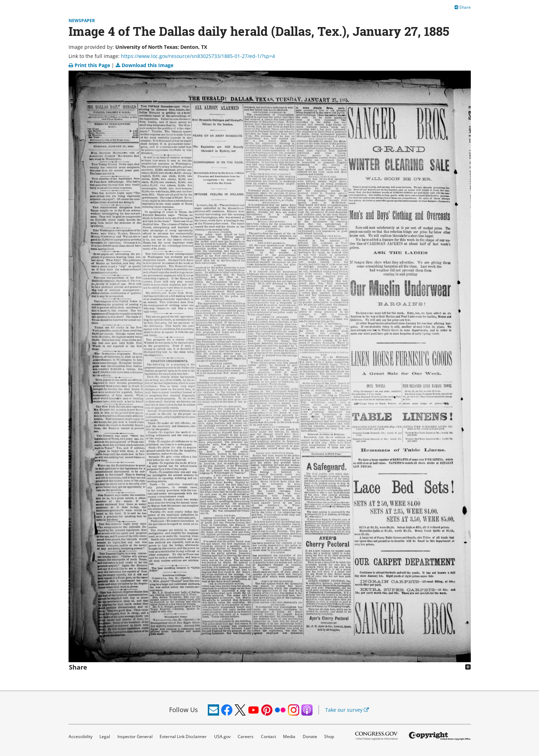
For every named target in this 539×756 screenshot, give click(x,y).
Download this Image (145, 65)
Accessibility (81, 737)
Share (463, 7)
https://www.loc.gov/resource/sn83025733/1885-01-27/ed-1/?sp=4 (198, 56)
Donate (310, 737)
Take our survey (347, 710)
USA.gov (222, 737)
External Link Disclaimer (183, 737)
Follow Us (184, 710)
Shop (329, 737)
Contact (268, 737)
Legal (105, 737)
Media (289, 737)
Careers (246, 737)
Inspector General (135, 737)
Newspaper (82, 21)
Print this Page (90, 65)
